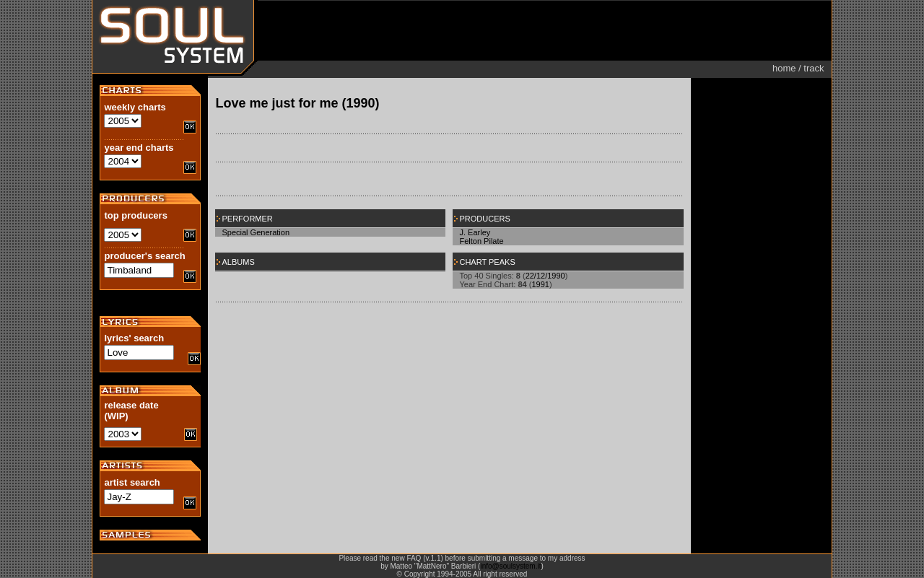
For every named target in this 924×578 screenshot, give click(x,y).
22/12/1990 (545, 276)
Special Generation (256, 232)
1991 (540, 284)
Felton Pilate (481, 241)
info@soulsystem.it (510, 566)
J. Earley (475, 232)
